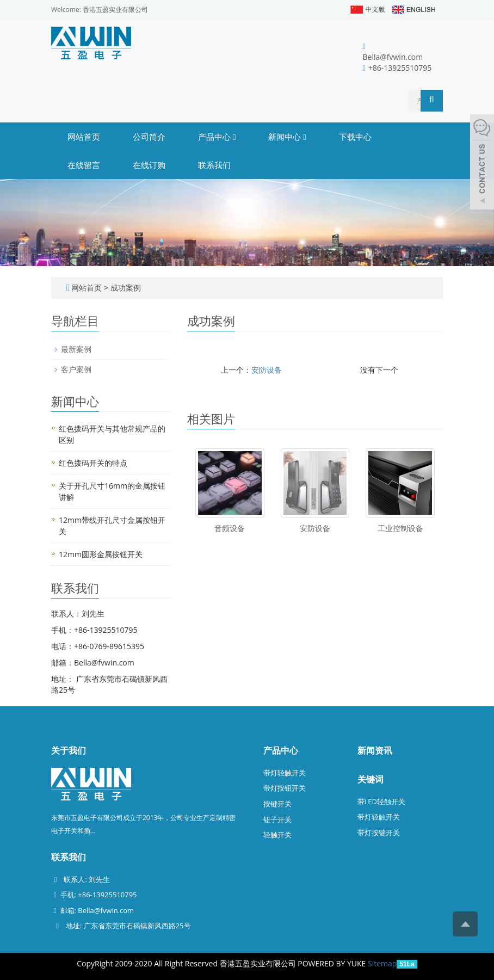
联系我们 (214, 165)
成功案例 (126, 288)
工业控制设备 (400, 528)
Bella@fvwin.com (393, 57)
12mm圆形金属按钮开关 (101, 554)
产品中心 (217, 137)
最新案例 (76, 349)
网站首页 (84, 137)
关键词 (370, 779)
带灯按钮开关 (285, 788)
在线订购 (149, 165)
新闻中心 (287, 137)
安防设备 (267, 370)
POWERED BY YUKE (333, 963)
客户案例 (76, 369)
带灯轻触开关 (285, 773)
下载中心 (355, 137)
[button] (234, 137)
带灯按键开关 (379, 833)
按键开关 (277, 804)
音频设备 (230, 528)
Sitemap (382, 963)
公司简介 (149, 137)
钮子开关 (277, 819)
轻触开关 (277, 835)
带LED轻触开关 (381, 802)
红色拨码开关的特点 (93, 463)
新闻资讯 (375, 750)
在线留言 (84, 165)
